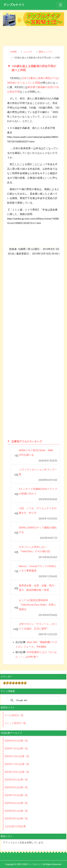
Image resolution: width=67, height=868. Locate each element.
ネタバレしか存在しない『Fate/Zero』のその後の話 (34, 549)
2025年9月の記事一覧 (16, 780)
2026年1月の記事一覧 (16, 748)
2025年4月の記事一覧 (16, 819)
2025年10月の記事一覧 (17, 772)
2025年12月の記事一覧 (17, 756)
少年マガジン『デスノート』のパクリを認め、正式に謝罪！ (38, 626)
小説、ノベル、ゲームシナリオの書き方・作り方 (38, 511)
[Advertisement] (33, 35)
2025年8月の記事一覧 (16, 787)
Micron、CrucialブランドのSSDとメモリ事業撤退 (38, 568)
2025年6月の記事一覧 (16, 803)
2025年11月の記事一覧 (17, 764)
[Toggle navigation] (60, 5)
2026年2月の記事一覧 (16, 741)
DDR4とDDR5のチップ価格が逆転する (38, 530)
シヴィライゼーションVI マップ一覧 (38, 472)
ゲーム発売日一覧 (14, 715)
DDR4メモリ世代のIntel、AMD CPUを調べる (36, 453)
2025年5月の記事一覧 (16, 811)
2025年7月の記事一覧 (16, 795)
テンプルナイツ (14, 5)
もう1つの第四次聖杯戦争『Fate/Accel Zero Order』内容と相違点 (37, 605)
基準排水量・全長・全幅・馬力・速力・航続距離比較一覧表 (38, 588)
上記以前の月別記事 (15, 826)
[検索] (33, 700)
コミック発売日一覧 (15, 723)
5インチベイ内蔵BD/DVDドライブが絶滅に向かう (38, 491)
